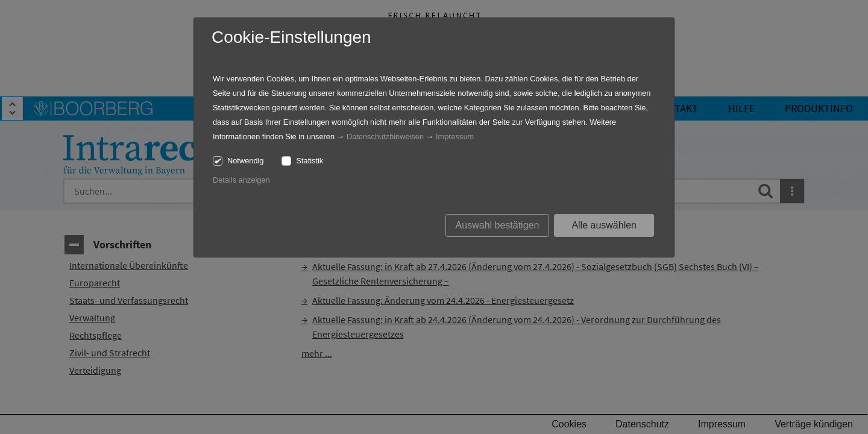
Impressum (455, 137)
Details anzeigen (241, 180)
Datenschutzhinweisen (385, 137)
